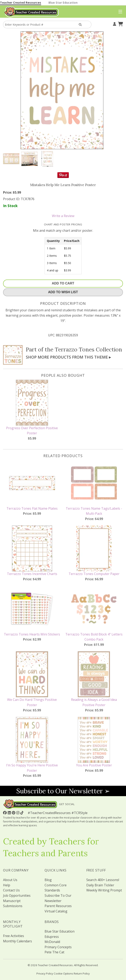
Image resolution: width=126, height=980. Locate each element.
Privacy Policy (45, 973)
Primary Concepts (58, 947)
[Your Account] (114, 23)
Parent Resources (58, 906)
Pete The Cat (54, 952)
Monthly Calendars (18, 941)
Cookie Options (63, 973)
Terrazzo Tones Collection (88, 349)
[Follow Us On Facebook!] (5, 813)
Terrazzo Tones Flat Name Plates (32, 508)
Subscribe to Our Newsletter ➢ (63, 791)
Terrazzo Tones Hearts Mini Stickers (32, 634)
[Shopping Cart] (120, 23)
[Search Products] (81, 25)
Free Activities (14, 936)
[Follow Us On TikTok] (22, 813)
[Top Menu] (119, 12)
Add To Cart (63, 283)
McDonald (52, 942)
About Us (10, 880)
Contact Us (11, 890)
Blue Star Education (63, 3)
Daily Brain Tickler (100, 885)
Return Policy (82, 973)
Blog (48, 880)
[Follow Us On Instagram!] (18, 813)
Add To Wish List (63, 292)
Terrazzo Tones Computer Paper (94, 574)
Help (7, 885)
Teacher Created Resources (21, 3)
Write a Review (63, 216)
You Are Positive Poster (94, 765)
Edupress (52, 937)
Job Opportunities (17, 895)
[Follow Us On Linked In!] (10, 813)
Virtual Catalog (56, 911)
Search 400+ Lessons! (103, 880)
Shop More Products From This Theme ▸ (68, 357)
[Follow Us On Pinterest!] (14, 813)
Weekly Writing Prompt (104, 890)
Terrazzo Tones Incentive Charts (32, 574)
